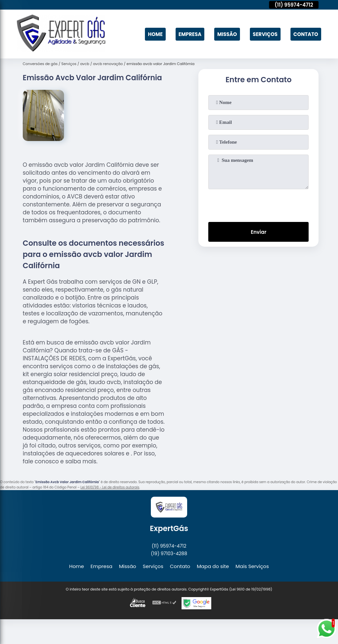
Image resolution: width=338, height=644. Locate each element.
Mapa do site (213, 566)
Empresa (190, 34)
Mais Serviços (252, 566)
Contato (306, 34)
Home (155, 34)
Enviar (259, 232)
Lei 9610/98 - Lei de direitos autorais (110, 487)
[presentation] (258, 204)
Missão (227, 34)
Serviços (265, 34)
